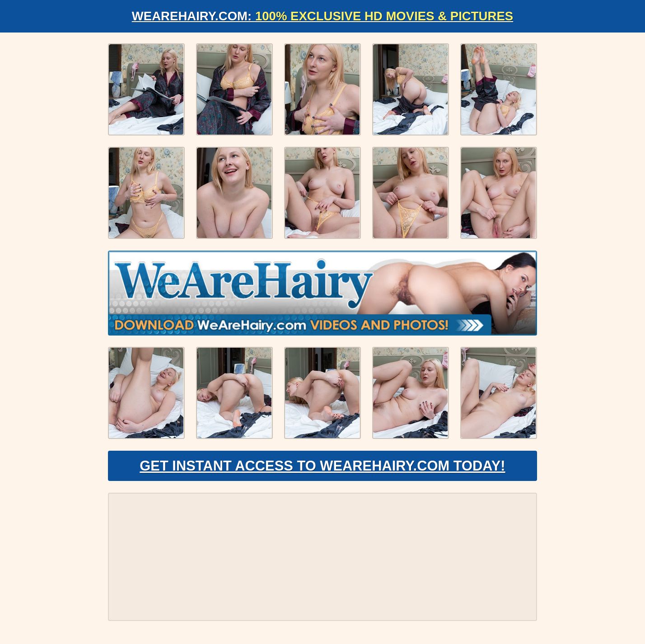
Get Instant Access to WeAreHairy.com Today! (322, 468)
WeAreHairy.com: (322, 16)
